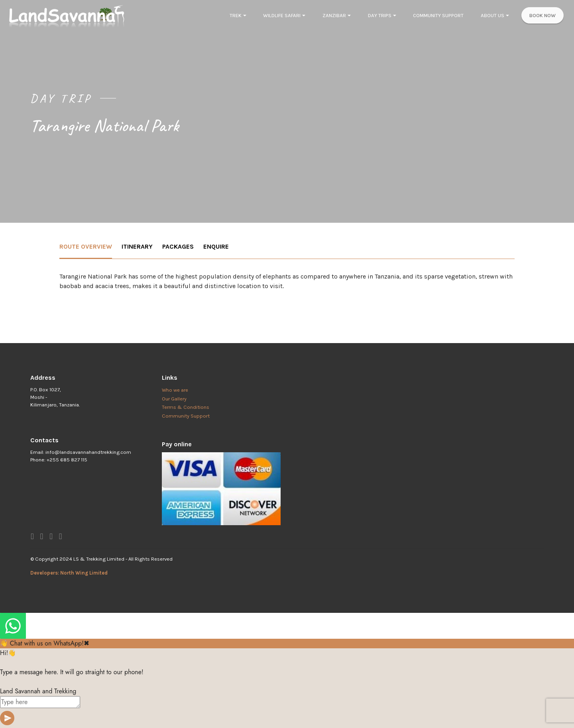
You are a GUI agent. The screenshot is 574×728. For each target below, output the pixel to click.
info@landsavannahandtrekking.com (88, 452)
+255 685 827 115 (67, 460)
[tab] (86, 247)
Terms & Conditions (186, 407)
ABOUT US (492, 15)
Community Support (186, 416)
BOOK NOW (543, 15)
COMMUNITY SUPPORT (438, 15)
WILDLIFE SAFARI (282, 15)
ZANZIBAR (334, 15)
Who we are (175, 390)
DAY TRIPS (380, 15)
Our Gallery (174, 399)
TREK (236, 15)
